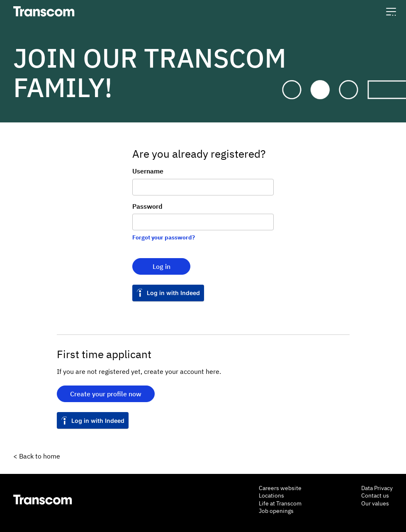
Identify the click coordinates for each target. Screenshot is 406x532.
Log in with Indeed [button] (173, 293)
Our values (375, 503)
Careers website (280, 488)
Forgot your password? (164, 237)
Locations (271, 495)
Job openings (276, 511)
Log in (162, 266)
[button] (391, 11)
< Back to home (37, 456)
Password (147, 206)
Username (148, 171)
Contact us (375, 495)
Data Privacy (377, 488)
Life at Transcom (280, 503)
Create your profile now (106, 394)
